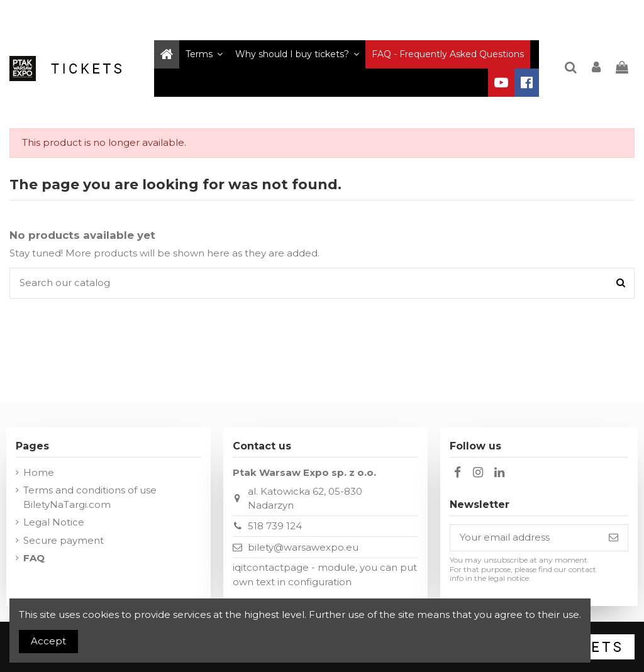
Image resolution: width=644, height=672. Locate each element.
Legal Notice (54, 522)
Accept (48, 641)
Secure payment (64, 540)
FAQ (34, 558)
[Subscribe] (613, 538)
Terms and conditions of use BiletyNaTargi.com (90, 497)
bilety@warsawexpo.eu (303, 547)
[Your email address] (525, 538)
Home (39, 472)
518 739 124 (275, 526)
